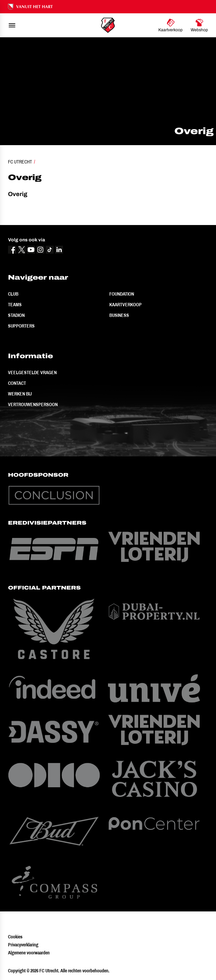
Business (119, 315)
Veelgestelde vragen (32, 372)
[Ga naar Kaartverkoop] (170, 25)
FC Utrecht (20, 162)
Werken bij (20, 394)
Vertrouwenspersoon (33, 404)
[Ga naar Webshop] (199, 25)
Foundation (122, 294)
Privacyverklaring (23, 945)
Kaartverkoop (125, 305)
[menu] (12, 25)
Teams (15, 305)
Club (13, 294)
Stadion (16, 315)
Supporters (21, 326)
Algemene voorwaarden (29, 953)
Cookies (15, 937)
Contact (17, 383)
